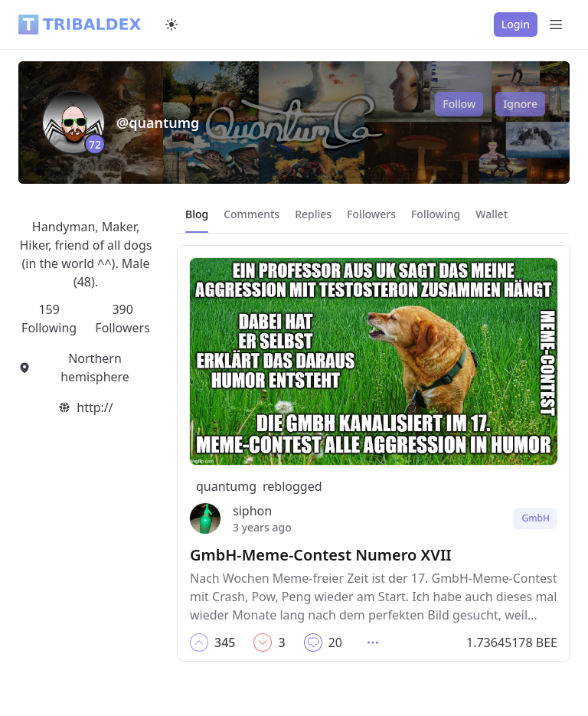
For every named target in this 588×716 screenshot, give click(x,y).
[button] (199, 642)
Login (516, 24)
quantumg (226, 486)
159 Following (49, 319)
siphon (252, 511)
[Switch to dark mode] (171, 25)
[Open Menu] (556, 25)
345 (225, 642)
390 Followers (122, 319)
